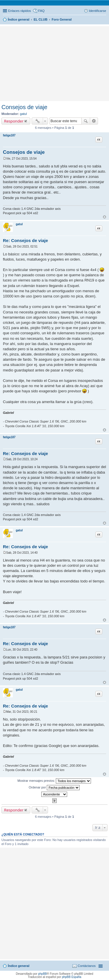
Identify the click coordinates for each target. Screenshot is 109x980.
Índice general (19, 966)
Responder (14, 121)
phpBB (42, 974)
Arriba (104, 217)
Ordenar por (54, 788)
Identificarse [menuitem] (98, 11)
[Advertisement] (55, 36)
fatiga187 (9, 135)
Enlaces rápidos (19, 11)
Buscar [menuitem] (104, 20)
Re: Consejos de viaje (25, 240)
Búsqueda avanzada (94, 121)
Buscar (86, 121)
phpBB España (72, 977)
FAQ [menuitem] (41, 11)
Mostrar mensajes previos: (54, 781)
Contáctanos (87, 966)
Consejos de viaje (24, 107)
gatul (24, 114)
